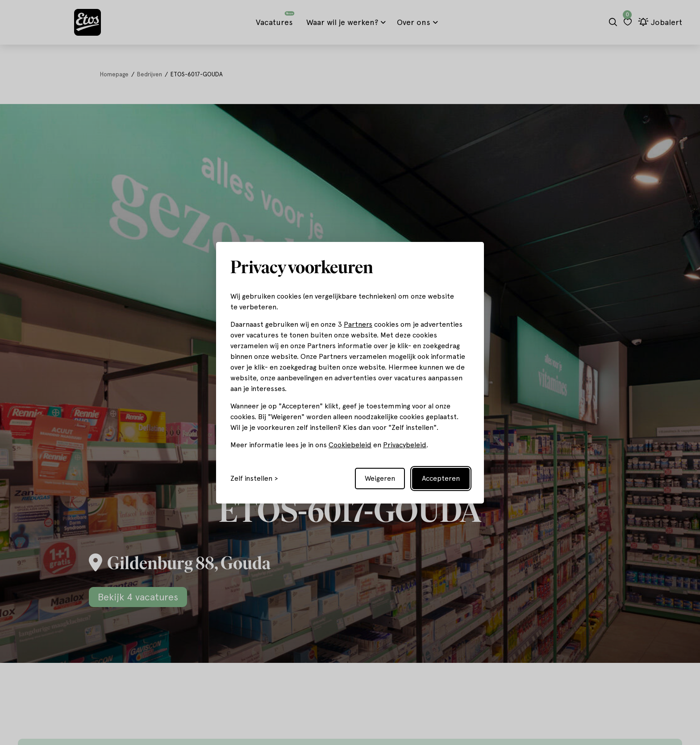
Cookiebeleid (350, 445)
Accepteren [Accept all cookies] (441, 478)
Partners (358, 324)
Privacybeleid (405, 445)
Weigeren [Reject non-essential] (380, 478)
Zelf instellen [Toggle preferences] (251, 479)
